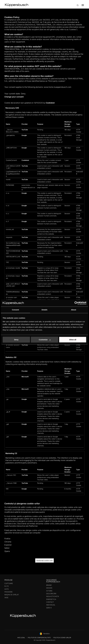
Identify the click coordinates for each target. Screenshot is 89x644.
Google (24, 135)
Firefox (7, 539)
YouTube (25, 130)
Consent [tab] (15, 310)
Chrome (8, 542)
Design (49, 588)
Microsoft (25, 377)
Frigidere (8, 592)
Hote (7, 589)
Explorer (8, 545)
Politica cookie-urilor (62, 638)
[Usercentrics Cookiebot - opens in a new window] (76, 303)
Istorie (49, 591)
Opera (7, 551)
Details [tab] (44, 310)
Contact (50, 602)
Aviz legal (21, 638)
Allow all (73, 340)
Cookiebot (50, 103)
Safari (7, 548)
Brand (49, 585)
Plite (7, 586)
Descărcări (51, 594)
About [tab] (74, 310)
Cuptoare (9, 583)
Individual (51, 605)
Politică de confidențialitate (39, 638)
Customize (45, 340)
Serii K (49, 608)
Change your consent (14, 97)
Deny (16, 340)
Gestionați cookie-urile (44, 560)
